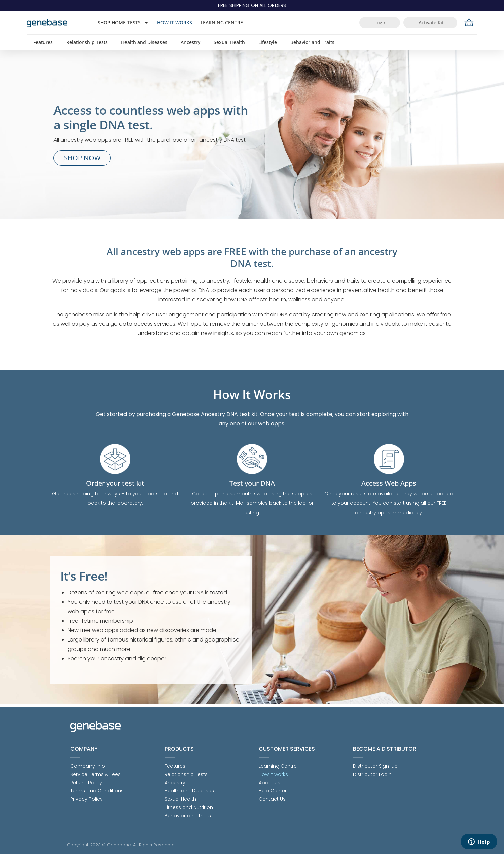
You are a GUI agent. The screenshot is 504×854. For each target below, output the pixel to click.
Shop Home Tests (123, 23)
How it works (175, 22)
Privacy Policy (86, 798)
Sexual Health (229, 42)
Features (43, 42)
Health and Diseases (144, 42)
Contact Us (272, 798)
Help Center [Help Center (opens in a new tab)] (273, 789)
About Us (269, 780)
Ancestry (190, 42)
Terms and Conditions (97, 789)
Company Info (88, 763)
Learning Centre (222, 22)
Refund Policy (86, 780)
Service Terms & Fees (96, 771)
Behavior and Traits (312, 42)
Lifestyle (268, 42)
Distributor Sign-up (375, 763)
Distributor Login (372, 771)
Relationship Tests (87, 42)
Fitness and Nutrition (189, 807)
